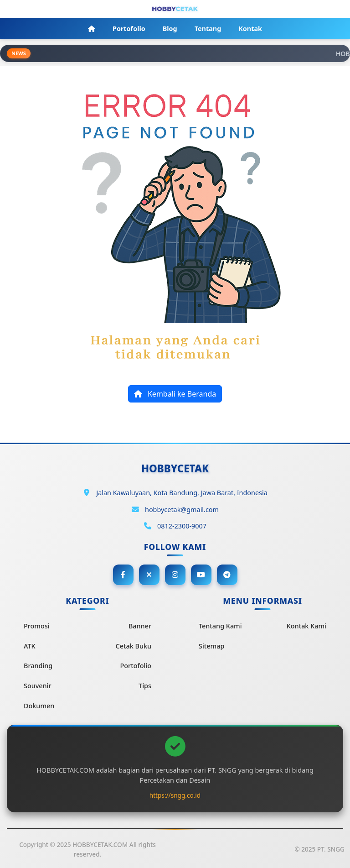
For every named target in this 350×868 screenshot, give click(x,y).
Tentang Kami (220, 626)
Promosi (37, 626)
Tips (145, 686)
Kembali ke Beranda (175, 394)
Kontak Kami (306, 626)
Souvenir (38, 686)
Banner (140, 626)
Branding (38, 666)
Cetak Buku (134, 646)
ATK (30, 646)
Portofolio (136, 666)
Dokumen (39, 706)
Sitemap (211, 646)
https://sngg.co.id (175, 795)
